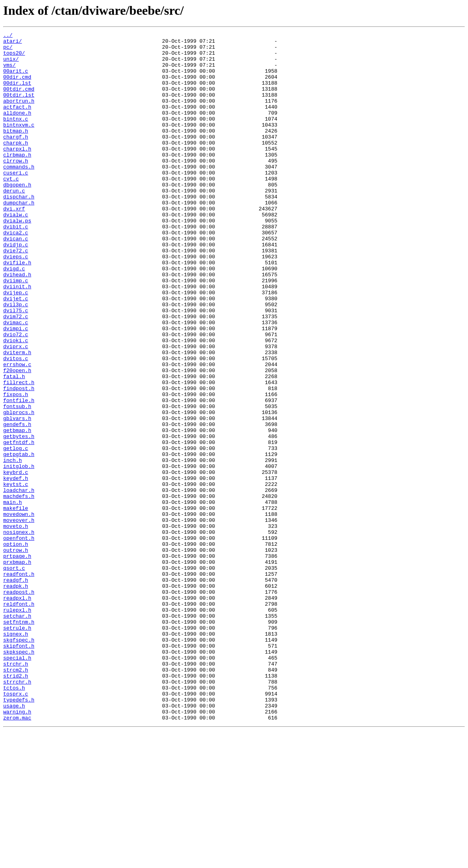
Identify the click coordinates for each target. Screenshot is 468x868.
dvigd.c (14, 316)
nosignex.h (19, 632)
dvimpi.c (16, 388)
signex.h (16, 755)
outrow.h (16, 654)
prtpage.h (17, 661)
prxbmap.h (17, 668)
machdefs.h (19, 589)
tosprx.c (16, 826)
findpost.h (19, 460)
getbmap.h (17, 510)
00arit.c (16, 79)
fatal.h (14, 446)
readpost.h (19, 704)
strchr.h (16, 791)
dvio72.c (16, 395)
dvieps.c (16, 302)
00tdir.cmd (19, 101)
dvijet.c (16, 352)
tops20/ (14, 57)
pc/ (8, 50)
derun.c (14, 223)
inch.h (13, 546)
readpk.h (16, 697)
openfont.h (19, 640)
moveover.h (19, 618)
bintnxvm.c (19, 144)
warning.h (17, 848)
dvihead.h (17, 323)
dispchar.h (19, 230)
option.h (16, 647)
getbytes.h (19, 517)
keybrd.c (16, 561)
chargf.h (16, 158)
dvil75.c (16, 367)
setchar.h (17, 733)
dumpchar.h (19, 237)
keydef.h (16, 568)
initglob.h (19, 553)
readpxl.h (17, 711)
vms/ (9, 72)
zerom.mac (17, 855)
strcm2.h (16, 798)
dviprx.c (16, 410)
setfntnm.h (19, 740)
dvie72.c (16, 295)
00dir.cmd (17, 86)
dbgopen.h (17, 216)
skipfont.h (19, 769)
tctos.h (14, 819)
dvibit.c (16, 266)
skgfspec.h (19, 762)
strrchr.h (17, 812)
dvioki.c (16, 402)
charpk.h (16, 165)
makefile (16, 604)
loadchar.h (19, 582)
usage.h (14, 841)
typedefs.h (19, 834)
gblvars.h (17, 496)
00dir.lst (17, 93)
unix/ (11, 65)
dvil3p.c (16, 359)
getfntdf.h (19, 525)
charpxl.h (17, 172)
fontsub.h (17, 482)
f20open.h (17, 438)
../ (8, 36)
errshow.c (17, 431)
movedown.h (19, 611)
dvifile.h (17, 309)
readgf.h (16, 690)
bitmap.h (16, 151)
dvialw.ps (17, 259)
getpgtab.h (19, 539)
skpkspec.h (19, 776)
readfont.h (19, 683)
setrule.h (17, 747)
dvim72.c (16, 374)
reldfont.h (19, 719)
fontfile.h (19, 474)
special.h (17, 783)
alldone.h (17, 129)
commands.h (19, 194)
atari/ (13, 43)
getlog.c (16, 532)
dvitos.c (16, 424)
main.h (13, 597)
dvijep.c (16, 345)
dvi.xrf (14, 244)
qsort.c (14, 676)
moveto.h (16, 625)
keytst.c (16, 575)
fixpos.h (16, 467)
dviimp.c (16, 331)
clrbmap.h (17, 180)
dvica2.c (16, 273)
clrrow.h (16, 187)
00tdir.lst (19, 108)
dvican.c (16, 280)
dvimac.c (16, 381)
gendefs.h (17, 503)
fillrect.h (19, 453)
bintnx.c (16, 137)
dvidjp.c (16, 287)
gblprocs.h (19, 489)
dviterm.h (17, 417)
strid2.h (16, 805)
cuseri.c (16, 201)
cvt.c (11, 208)
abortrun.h (19, 115)
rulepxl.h (17, 726)
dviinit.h (17, 338)
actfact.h (17, 122)
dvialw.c (16, 252)
